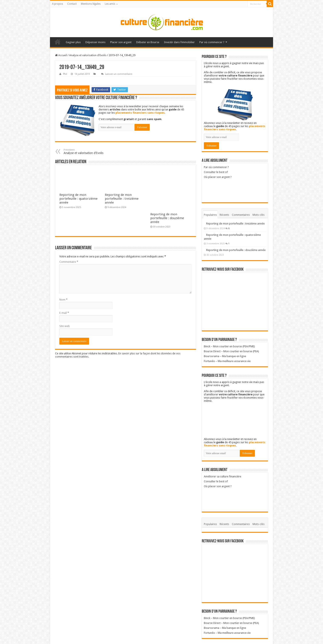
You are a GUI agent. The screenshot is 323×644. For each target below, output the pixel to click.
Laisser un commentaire (119, 74)
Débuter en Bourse (148, 42)
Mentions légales (91, 4)
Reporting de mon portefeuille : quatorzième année (78, 199)
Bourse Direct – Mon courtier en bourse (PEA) (231, 351)
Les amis (110, 4)
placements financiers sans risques (140, 113)
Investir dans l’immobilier (179, 42)
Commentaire (69, 262)
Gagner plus (73, 42)
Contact (72, 4)
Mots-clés (259, 215)
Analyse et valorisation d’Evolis (85, 152)
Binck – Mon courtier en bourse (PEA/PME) (229, 346)
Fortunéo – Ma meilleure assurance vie (227, 361)
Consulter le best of (216, 172)
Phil (65, 74)
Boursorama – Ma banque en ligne (225, 356)
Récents (224, 215)
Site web (65, 326)
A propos (58, 4)
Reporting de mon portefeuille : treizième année (122, 199)
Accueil (58, 42)
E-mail (64, 313)
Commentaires (241, 215)
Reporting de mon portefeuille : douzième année (167, 218)
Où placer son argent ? (229, 187)
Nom (63, 300)
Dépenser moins (95, 42)
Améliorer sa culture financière (223, 476)
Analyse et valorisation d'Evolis (88, 55)
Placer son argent (121, 42)
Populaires (210, 215)
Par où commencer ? (212, 42)
